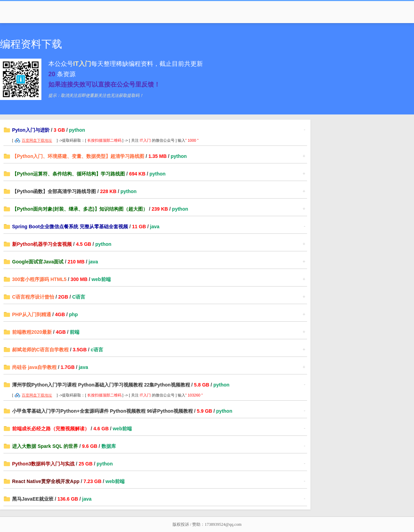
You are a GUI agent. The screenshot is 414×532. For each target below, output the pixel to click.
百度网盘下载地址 (37, 140)
